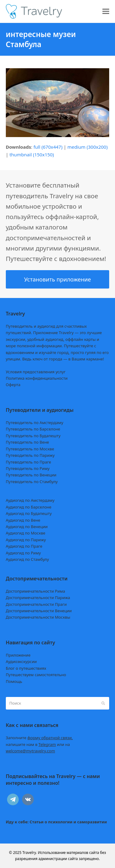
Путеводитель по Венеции (31, 475)
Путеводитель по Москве (30, 449)
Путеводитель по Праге (29, 462)
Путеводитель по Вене (27, 442)
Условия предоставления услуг (36, 372)
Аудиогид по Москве (26, 533)
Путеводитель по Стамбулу (32, 482)
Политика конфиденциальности (37, 378)
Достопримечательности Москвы (38, 617)
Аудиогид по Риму (23, 553)
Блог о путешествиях (26, 668)
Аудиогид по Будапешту (29, 513)
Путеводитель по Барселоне (33, 429)
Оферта (13, 385)
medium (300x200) (88, 147)
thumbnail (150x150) (32, 155)
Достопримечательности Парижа (38, 598)
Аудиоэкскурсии (21, 661)
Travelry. (30, 853)
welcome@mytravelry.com (31, 751)
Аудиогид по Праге (24, 546)
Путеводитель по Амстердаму (35, 423)
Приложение (18, 655)
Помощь (14, 681)
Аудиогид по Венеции (27, 527)
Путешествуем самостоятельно (36, 675)
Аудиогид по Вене (23, 520)
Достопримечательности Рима (35, 591)
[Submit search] (103, 703)
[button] (106, 11)
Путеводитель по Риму (28, 468)
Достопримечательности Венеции (39, 611)
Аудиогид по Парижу (26, 540)
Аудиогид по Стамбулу (27, 559)
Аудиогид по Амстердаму (30, 500)
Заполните (39, 738)
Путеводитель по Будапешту (33, 436)
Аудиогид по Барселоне (29, 507)
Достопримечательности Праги (36, 604)
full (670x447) (48, 147)
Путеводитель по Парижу (30, 455)
